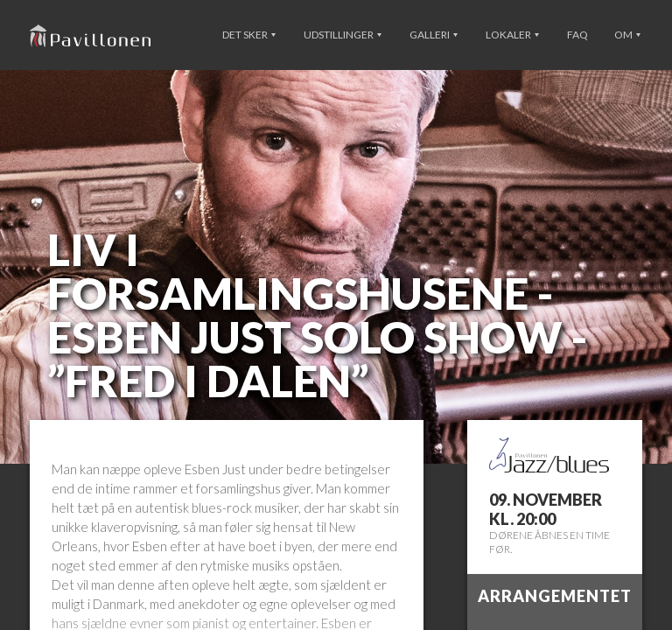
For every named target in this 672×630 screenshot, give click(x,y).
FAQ (577, 35)
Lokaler (512, 35)
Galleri (434, 35)
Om (627, 35)
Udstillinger (343, 35)
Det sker (249, 35)
